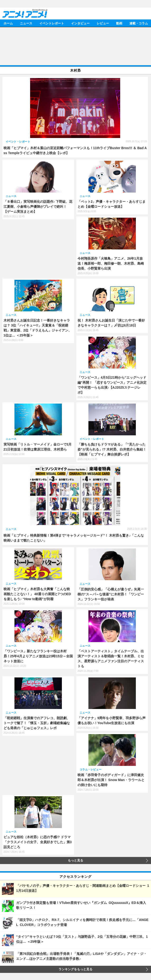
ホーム (8, 23)
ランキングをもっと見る (75, 969)
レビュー (103, 23)
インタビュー (80, 23)
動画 (119, 23)
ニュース (26, 23)
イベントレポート (52, 23)
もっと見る (75, 860)
